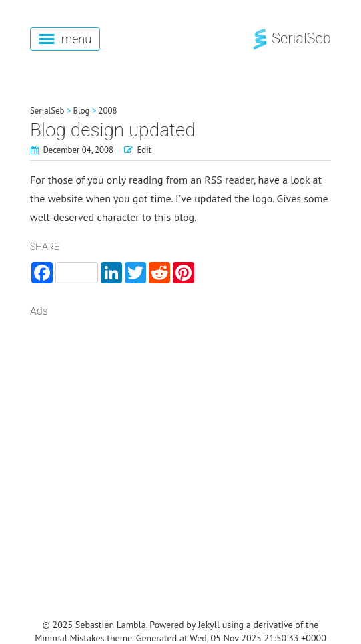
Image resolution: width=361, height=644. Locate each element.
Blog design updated (113, 130)
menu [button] (65, 39)
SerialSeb (291, 38)
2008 (108, 111)
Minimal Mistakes (69, 638)
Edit (145, 150)
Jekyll (209, 625)
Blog (82, 111)
